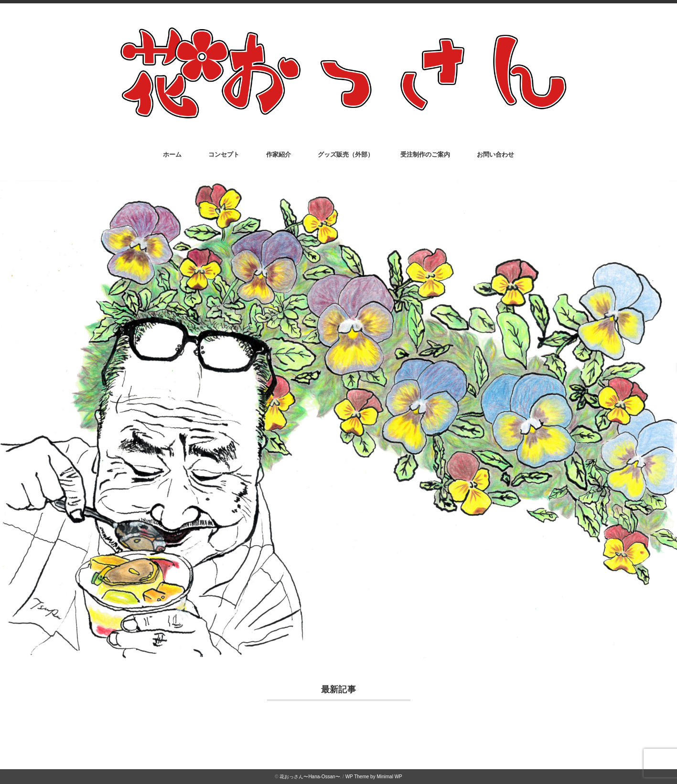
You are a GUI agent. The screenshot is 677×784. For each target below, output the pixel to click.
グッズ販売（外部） (346, 154)
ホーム (172, 154)
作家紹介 (279, 154)
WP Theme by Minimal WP (374, 777)
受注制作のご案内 (425, 154)
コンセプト (224, 154)
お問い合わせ (495, 154)
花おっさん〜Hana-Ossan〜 (310, 777)
